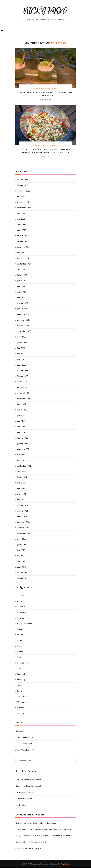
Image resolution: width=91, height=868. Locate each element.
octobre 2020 (23, 528)
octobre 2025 (23, 202)
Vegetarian (22, 697)
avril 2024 (22, 292)
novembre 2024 (24, 253)
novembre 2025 (24, 197)
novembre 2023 (24, 320)
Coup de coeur (23, 618)
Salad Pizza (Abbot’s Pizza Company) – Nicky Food (36, 830)
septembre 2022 (24, 399)
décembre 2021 (24, 449)
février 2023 (23, 371)
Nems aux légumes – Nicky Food (29, 823)
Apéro (20, 601)
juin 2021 (21, 483)
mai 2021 (21, 489)
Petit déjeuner (23, 663)
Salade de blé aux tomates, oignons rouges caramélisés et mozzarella (46, 151)
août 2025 (22, 214)
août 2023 (22, 337)
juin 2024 (21, 281)
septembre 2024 (24, 264)
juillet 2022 (22, 410)
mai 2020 (21, 556)
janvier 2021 (23, 511)
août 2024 (22, 270)
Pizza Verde (66, 830)
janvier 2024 (23, 309)
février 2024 (23, 303)
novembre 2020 (24, 522)
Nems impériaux (53, 823)
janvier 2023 (23, 376)
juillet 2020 (22, 545)
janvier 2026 (23, 186)
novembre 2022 (24, 388)
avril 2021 (22, 494)
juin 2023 (21, 348)
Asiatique (21, 607)
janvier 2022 (23, 444)
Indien (20, 646)
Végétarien (22, 702)
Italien (20, 652)
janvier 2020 (23, 579)
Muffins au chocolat (24, 799)
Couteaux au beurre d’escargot (28, 786)
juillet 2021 (22, 477)
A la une (21, 596)
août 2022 (22, 404)
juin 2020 (21, 550)
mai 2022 (21, 421)
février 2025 (23, 236)
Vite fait (21, 708)
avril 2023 (22, 360)
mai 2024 (21, 287)
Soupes (20, 686)
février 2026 (23, 180)
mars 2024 (22, 298)
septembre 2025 (24, 208)
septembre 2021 (24, 466)
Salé (19, 669)
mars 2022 (22, 433)
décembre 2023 (24, 315)
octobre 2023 (23, 326)
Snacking (21, 680)
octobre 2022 (23, 393)
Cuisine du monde (25, 624)
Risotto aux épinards (24, 793)
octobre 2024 (23, 259)
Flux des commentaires (25, 744)
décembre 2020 (24, 517)
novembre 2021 (24, 455)
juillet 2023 (22, 343)
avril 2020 (22, 562)
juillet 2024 (22, 275)
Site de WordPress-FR (25, 750)
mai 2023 (21, 354)
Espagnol (21, 629)
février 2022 (23, 438)
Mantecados (21, 805)
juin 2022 (21, 416)
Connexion (20, 731)
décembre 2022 (24, 382)
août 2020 (22, 539)
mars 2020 (22, 567)
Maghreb (21, 658)
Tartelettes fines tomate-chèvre (29, 780)
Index (20, 641)
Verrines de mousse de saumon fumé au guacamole (45, 94)
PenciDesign (65, 864)
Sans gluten (22, 674)
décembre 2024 (24, 247)
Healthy (21, 635)
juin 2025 (21, 219)
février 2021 (23, 506)
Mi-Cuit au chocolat (38, 842)
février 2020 (23, 573)
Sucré (20, 691)
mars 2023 (22, 365)
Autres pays (22, 613)
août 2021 (22, 472)
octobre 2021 (23, 461)
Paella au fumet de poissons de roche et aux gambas (51, 836)
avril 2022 (22, 427)
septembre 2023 (24, 332)
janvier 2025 (23, 242)
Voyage (20, 714)
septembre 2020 (24, 534)
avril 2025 (22, 225)
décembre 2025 (24, 191)
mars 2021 (22, 500)
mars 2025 (22, 230)
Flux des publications (24, 738)
